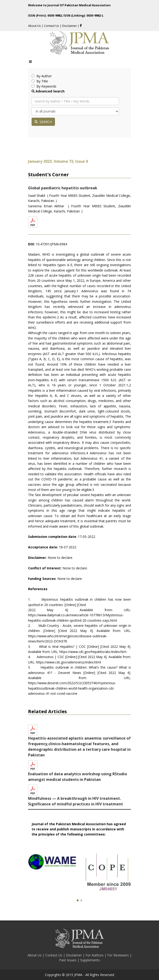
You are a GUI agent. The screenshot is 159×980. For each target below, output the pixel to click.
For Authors (95, 955)
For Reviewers (119, 955)
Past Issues (68, 960)
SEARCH (43, 122)
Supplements (90, 960)
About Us (35, 26)
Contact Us (52, 26)
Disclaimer (70, 26)
